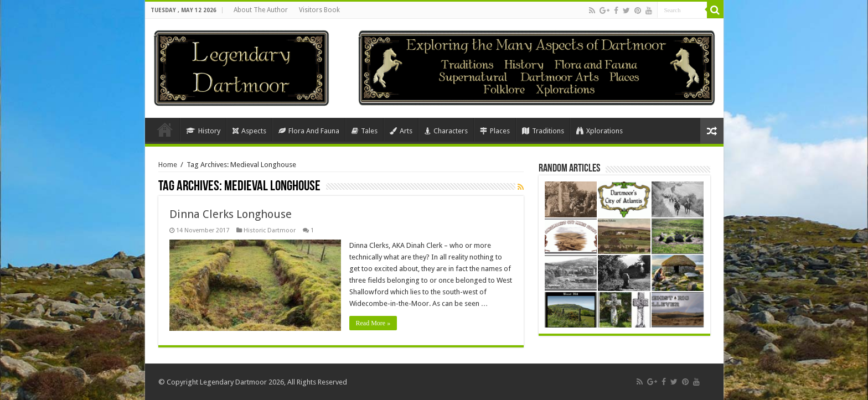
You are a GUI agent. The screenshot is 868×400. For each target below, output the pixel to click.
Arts (401, 131)
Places (495, 131)
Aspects (249, 131)
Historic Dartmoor (270, 230)
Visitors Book (319, 10)
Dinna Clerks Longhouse (231, 214)
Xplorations (600, 131)
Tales (365, 131)
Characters (446, 131)
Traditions (543, 131)
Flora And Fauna (309, 131)
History (203, 131)
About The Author (261, 10)
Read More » (373, 323)
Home (165, 129)
